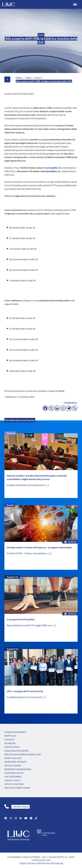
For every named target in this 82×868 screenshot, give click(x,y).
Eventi (10, 505)
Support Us (13, 577)
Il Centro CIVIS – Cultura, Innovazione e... (28, 553)
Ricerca (11, 433)
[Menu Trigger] (75, 4)
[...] (47, 485)
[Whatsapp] (63, 408)
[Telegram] (69, 408)
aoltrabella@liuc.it (50, 171)
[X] (51, 408)
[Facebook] (45, 408)
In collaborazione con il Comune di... (25, 697)
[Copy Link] (75, 408)
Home (19, 78)
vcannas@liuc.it (52, 168)
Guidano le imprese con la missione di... (26, 485)
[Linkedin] (57, 408)
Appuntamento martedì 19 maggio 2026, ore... (30, 625)
